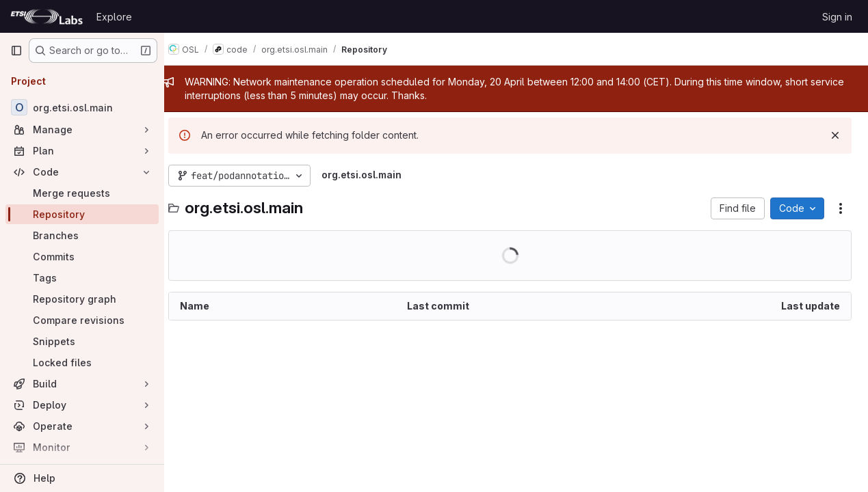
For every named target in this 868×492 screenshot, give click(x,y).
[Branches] (82, 235)
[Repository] (82, 214)
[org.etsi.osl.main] (82, 107)
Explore (114, 17)
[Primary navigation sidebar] (16, 51)
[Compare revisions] (82, 320)
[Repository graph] (82, 299)
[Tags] (82, 278)
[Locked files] (82, 363)
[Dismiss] (835, 135)
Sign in (837, 17)
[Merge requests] (82, 193)
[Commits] (82, 257)
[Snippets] (82, 341)
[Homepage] (47, 16)
